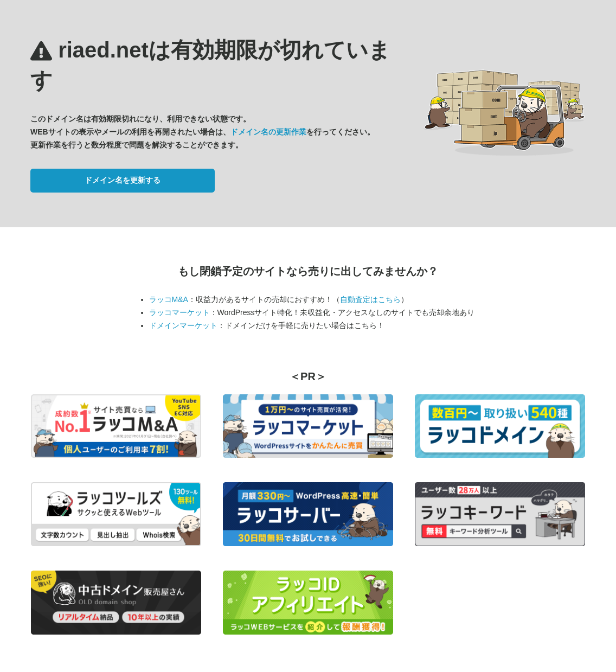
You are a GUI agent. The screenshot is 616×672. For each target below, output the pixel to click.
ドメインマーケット (183, 325)
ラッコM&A (169, 299)
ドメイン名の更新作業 (268, 132)
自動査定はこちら (370, 299)
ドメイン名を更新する (123, 180)
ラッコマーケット (179, 312)
